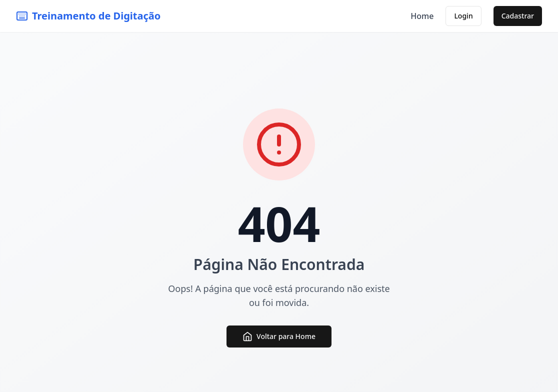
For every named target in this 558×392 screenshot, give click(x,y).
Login (463, 16)
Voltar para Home (279, 336)
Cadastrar (518, 16)
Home (422, 16)
